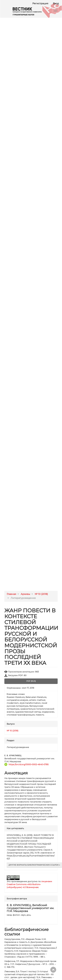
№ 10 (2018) (41, 594)
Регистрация (40, 3)
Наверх (53, 970)
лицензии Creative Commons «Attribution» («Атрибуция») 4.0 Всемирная (29, 884)
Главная (11, 594)
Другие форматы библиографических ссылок (34, 865)
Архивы (25, 594)
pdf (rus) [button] (31, 681)
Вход (56, 3)
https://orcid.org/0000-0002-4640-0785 (29, 764)
